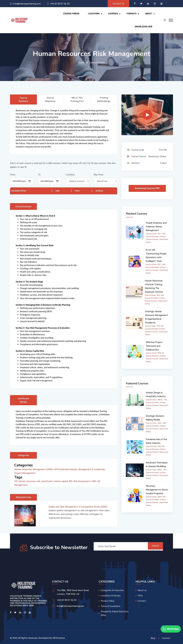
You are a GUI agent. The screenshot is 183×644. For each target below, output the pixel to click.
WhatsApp (171, 629)
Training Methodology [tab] (104, 91)
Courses (86, 16)
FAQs (140, 594)
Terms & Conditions (111, 604)
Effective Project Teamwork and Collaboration (154, 337)
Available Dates (20, 182)
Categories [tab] (23, 450)
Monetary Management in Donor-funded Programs (157, 481)
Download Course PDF (147, 179)
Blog (153, 636)
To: (39, 166)
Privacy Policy (108, 599)
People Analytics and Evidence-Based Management (156, 218)
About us (142, 589)
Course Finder (46, 16)
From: (13, 166)
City (58, 182)
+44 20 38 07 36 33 (60, 4)
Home (81, 54)
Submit (154, 545)
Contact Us (118, 4)
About (119, 16)
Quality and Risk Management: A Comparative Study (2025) (78, 505)
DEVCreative (59, 636)
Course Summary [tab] (23, 91)
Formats (103, 16)
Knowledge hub (139, 16)
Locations (68, 16)
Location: (70, 166)
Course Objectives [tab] (50, 91)
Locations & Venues (111, 594)
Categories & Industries (112, 589)
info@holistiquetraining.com (27, 4)
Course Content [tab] (23, 199)
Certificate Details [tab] (23, 395)
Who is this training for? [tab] (77, 91)
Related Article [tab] (23, 494)
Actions (100, 182)
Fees (78, 182)
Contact (142, 599)
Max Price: (99, 166)
